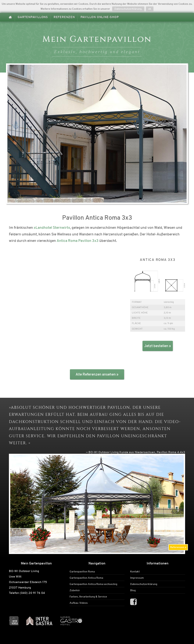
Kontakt (135, 571)
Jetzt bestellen (156, 346)
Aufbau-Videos (79, 603)
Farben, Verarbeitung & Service (88, 597)
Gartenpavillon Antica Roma (86, 578)
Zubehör (75, 590)
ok (150, 9)
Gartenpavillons (33, 17)
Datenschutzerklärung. (128, 9)
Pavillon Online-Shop (100, 17)
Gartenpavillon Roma (82, 571)
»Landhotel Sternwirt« (52, 228)
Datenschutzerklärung (144, 584)
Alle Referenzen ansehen (96, 374)
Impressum (137, 578)
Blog (133, 590)
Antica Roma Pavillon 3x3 (78, 241)
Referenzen (64, 17)
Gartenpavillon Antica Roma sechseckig (93, 584)
